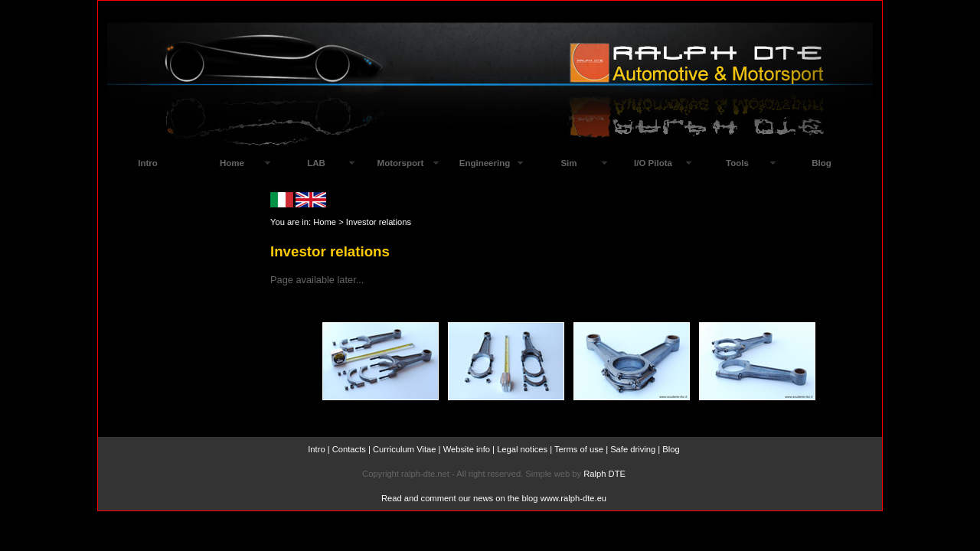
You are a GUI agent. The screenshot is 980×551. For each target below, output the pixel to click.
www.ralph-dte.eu (573, 498)
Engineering (485, 163)
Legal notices (522, 449)
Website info (467, 449)
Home (325, 222)
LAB (316, 163)
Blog (822, 163)
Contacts (349, 449)
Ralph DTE (604, 474)
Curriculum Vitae (405, 449)
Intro (316, 449)
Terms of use (579, 449)
